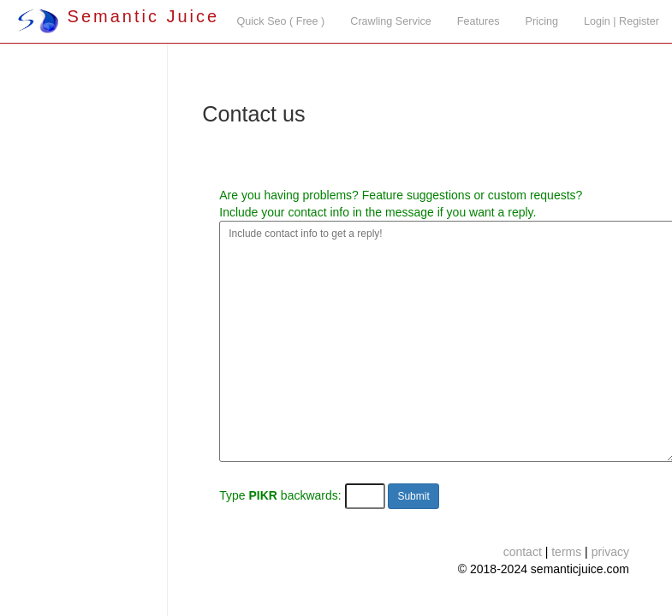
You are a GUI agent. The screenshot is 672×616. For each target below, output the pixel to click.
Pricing (542, 21)
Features (479, 21)
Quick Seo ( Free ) (280, 21)
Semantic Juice (118, 16)
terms (566, 552)
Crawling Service (390, 21)
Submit (413, 496)
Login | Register (621, 21)
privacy (610, 552)
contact (523, 552)
